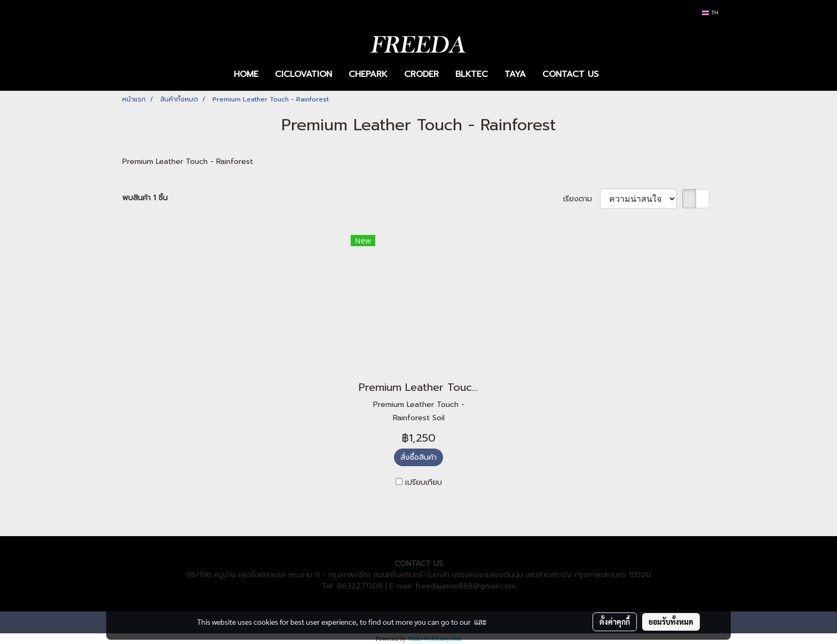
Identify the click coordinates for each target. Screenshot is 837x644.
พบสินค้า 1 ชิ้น (145, 198)
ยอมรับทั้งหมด (671, 622)
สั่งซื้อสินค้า (418, 457)
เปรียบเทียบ (424, 482)
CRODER (421, 74)
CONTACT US (570, 74)
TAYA (515, 74)
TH (710, 13)
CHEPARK (368, 74)
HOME (246, 74)
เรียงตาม (582, 199)
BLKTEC (472, 74)
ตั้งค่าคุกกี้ (615, 622)
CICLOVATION (303, 74)
